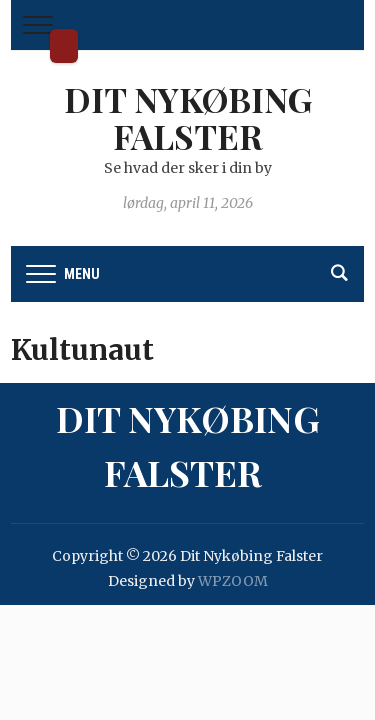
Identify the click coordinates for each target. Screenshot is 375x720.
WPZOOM (233, 581)
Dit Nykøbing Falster (64, 46)
